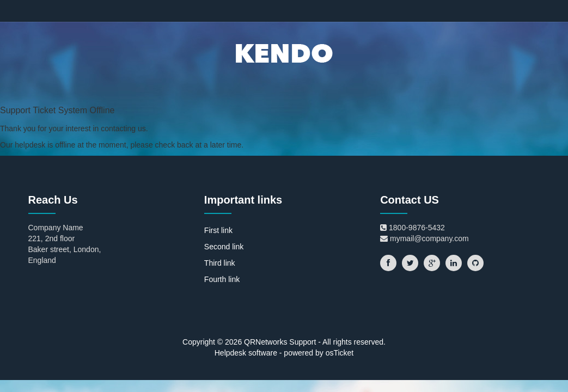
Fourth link (222, 279)
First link (218, 230)
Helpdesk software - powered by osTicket (284, 353)
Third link (220, 263)
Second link (224, 247)
